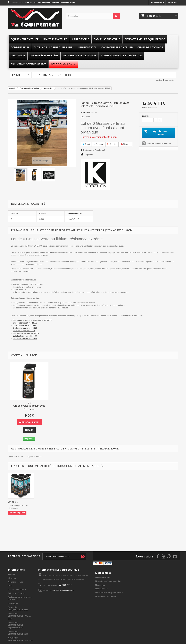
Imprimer (89, 154)
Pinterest (126, 144)
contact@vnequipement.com (62, 590)
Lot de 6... (13, 502)
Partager (99, 144)
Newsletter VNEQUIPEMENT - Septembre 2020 (16, 625)
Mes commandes (103, 577)
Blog (69, 75)
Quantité (146, 116)
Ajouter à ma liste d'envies (159, 144)
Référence (85, 113)
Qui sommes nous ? (47, 75)
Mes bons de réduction (105, 596)
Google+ (112, 144)
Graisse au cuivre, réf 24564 (25, 328)
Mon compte (103, 572)
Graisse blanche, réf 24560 (24, 325)
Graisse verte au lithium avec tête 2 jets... (29, 407)
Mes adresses (101, 588)
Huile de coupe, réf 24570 (24, 331)
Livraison (12, 578)
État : (83, 117)
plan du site (170, 80)
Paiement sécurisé (16, 593)
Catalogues (21, 75)
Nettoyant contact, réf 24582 (25, 339)
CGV (10, 585)
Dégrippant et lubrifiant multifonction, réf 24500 (33, 320)
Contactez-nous (157, 2)
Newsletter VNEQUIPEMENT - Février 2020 (20, 616)
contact (159, 80)
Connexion (172, 2)
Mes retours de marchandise (108, 581)
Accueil (11, 574)
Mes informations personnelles (109, 592)
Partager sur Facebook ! (94, 150)
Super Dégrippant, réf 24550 (25, 323)
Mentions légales (16, 582)
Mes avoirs (100, 585)
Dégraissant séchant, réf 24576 (26, 333)
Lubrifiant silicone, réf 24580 (25, 336)
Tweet (86, 144)
